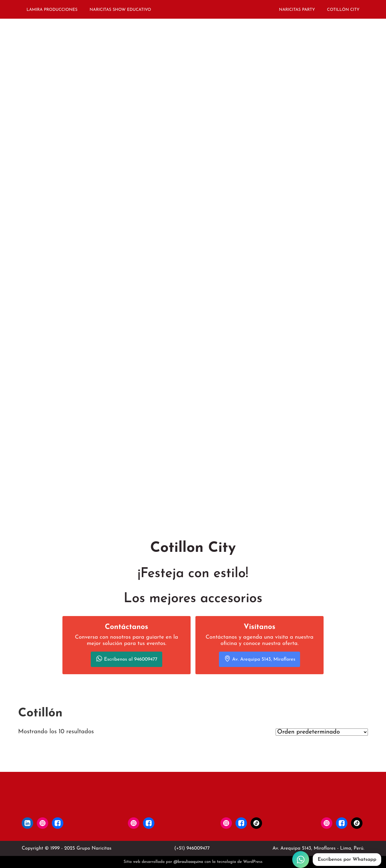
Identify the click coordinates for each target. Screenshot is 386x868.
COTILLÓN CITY (343, 10)
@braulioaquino (188, 862)
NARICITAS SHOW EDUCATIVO (120, 10)
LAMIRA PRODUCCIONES (52, 10)
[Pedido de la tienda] (322, 732)
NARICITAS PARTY (297, 10)
